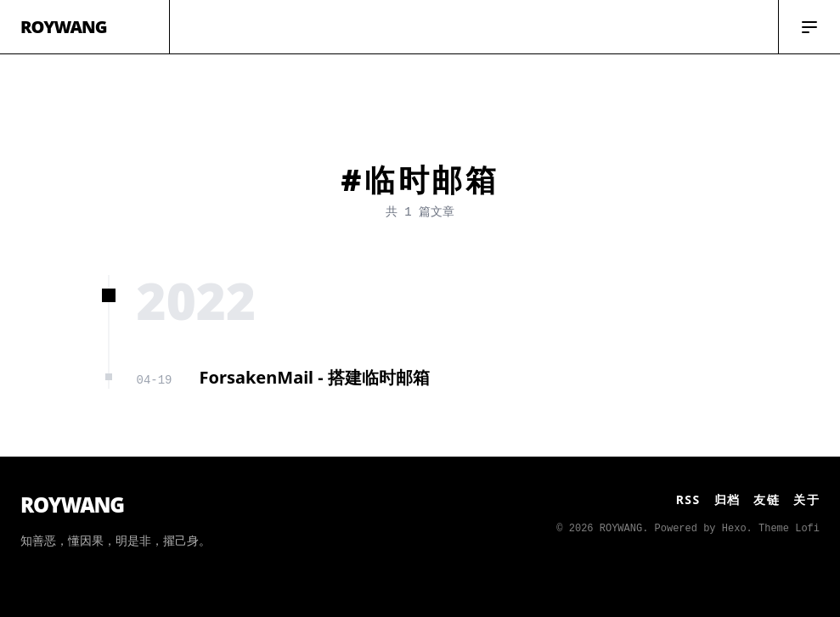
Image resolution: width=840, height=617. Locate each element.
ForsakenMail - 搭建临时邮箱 (315, 377)
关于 (806, 499)
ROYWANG (64, 27)
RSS (688, 499)
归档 (727, 499)
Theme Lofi (789, 529)
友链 (767, 499)
